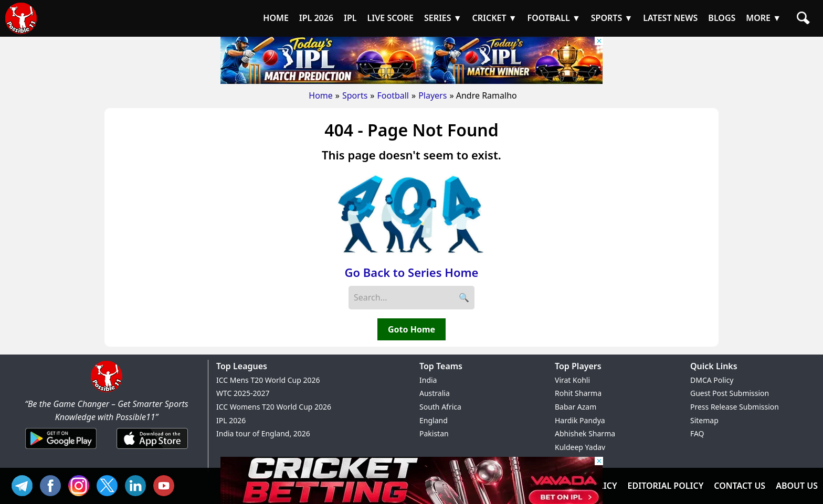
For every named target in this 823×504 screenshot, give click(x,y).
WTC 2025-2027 (243, 393)
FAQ (697, 433)
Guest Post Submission (730, 393)
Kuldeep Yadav (580, 447)
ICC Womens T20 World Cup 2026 (274, 407)
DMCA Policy (712, 380)
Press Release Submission (735, 407)
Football (393, 95)
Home (321, 95)
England (434, 420)
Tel (25, 484)
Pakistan (434, 433)
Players (432, 95)
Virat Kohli (572, 380)
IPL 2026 (231, 420)
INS (81, 484)
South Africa (440, 407)
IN (138, 484)
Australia (435, 393)
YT (166, 484)
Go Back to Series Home (412, 272)
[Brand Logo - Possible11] (107, 390)
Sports (355, 95)
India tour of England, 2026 (263, 433)
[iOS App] (152, 449)
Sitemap (704, 420)
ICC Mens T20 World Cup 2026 (268, 380)
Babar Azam (576, 407)
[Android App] (61, 449)
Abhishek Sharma (585, 433)
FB (53, 484)
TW (110, 484)
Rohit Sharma (578, 393)
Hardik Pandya (580, 420)
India (428, 380)
